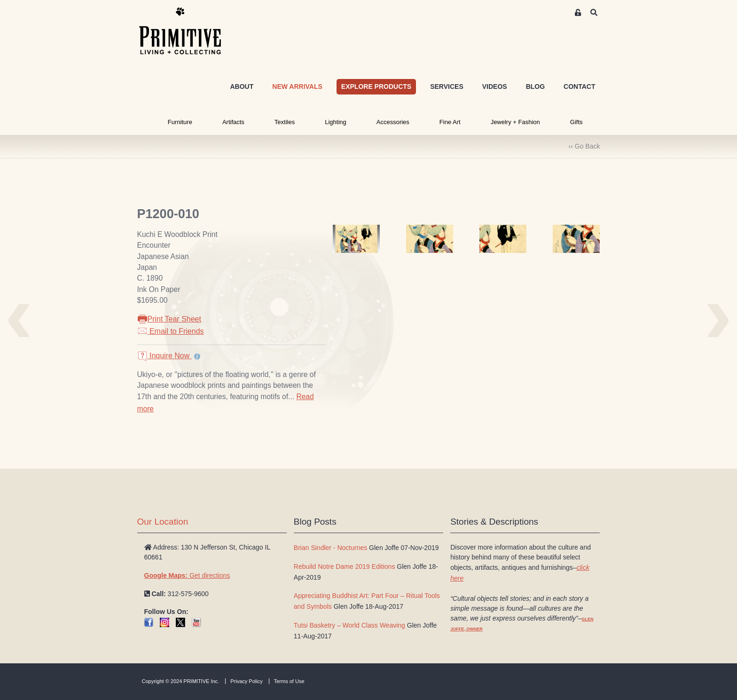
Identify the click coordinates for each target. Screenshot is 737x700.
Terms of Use (289, 681)
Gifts (576, 122)
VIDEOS (495, 87)
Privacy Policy (246, 681)
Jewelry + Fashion (515, 122)
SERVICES (447, 87)
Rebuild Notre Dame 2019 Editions (345, 566)
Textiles (285, 122)
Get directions (187, 575)
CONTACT (579, 87)
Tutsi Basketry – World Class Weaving (349, 625)
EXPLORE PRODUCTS (376, 87)
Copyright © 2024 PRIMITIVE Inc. (181, 681)
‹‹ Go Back (584, 146)
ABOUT (242, 87)
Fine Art (450, 122)
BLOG (535, 87)
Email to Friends (171, 331)
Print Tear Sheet (169, 319)
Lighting (336, 122)
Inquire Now (165, 356)
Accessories (393, 122)
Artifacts (233, 122)
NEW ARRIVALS (297, 87)
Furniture (180, 122)
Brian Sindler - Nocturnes (330, 548)
